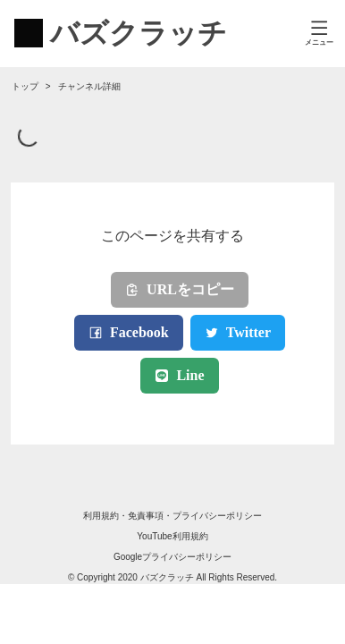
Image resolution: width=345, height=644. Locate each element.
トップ (25, 86)
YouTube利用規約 (172, 536)
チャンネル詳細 (89, 86)
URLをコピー (180, 289)
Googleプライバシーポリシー (172, 557)
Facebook (129, 332)
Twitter (238, 332)
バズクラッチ (167, 577)
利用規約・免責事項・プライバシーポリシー (172, 516)
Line (179, 375)
